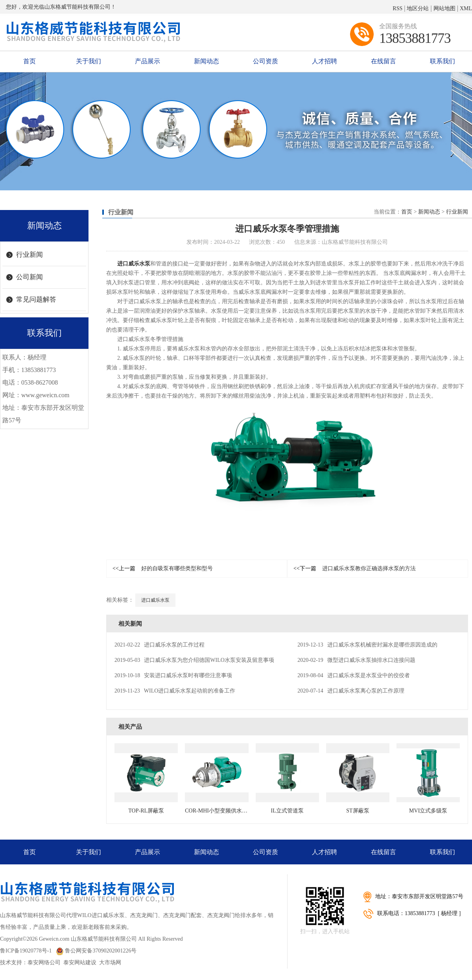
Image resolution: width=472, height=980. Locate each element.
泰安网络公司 (44, 962)
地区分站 (418, 8)
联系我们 (442, 61)
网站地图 (444, 8)
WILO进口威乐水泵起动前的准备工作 (175, 691)
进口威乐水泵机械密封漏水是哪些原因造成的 (367, 645)
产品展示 (147, 61)
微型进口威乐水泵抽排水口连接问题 (356, 660)
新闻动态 (206, 61)
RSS (397, 8)
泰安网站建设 (80, 962)
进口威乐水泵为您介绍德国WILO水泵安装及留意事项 (194, 660)
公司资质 (265, 61)
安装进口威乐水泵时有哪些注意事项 (173, 675)
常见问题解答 (36, 299)
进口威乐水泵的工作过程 (159, 645)
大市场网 (110, 962)
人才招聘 (324, 61)
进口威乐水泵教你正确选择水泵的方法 (355, 568)
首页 (29, 61)
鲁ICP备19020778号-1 (26, 951)
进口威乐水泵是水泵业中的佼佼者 (353, 675)
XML (466, 8)
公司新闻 (29, 277)
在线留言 (383, 61)
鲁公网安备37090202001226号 (96, 951)
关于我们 (88, 61)
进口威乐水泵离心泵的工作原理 (351, 691)
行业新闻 (29, 255)
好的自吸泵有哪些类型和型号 (163, 568)
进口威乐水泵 (134, 264)
